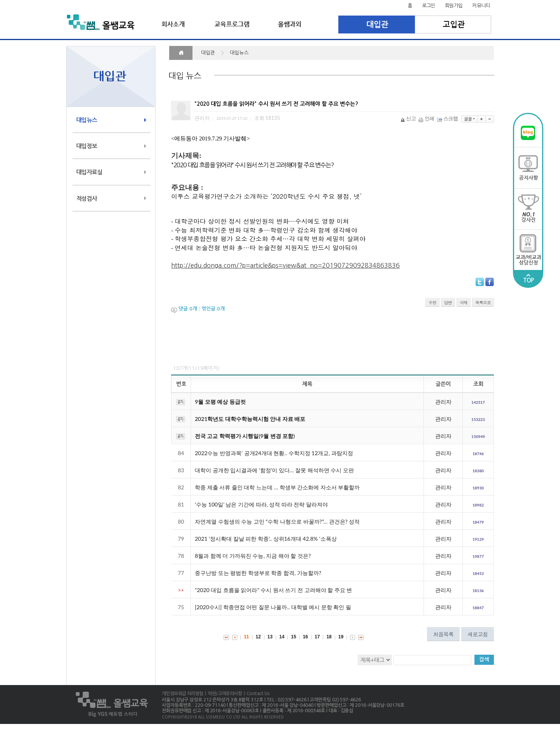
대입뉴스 (87, 120)
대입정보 (87, 146)
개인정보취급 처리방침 (182, 694)
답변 (448, 302)
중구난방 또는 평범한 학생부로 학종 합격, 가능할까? (258, 573)
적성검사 (87, 199)
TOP (528, 279)
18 (329, 637)
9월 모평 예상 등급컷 (220, 402)
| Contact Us (256, 694)
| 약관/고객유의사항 (222, 694)
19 (341, 637)
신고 (409, 118)
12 (258, 637)
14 (282, 637)
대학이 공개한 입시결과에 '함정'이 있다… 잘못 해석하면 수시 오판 (274, 470)
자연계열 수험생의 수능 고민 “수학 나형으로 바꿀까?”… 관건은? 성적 (277, 521)
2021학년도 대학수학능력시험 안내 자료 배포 (250, 419)
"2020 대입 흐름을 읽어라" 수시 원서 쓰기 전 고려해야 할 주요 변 (273, 590)
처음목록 (443, 634)
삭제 (464, 302)
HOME (181, 53)
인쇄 (427, 118)
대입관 (377, 25)
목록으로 (483, 302)
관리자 (443, 402)
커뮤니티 (481, 6)
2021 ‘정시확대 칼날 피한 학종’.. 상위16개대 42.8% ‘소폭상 (266, 539)
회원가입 (454, 6)
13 (270, 637)
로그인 (429, 6)
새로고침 (478, 634)
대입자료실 (89, 172)
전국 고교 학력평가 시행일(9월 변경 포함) (245, 436)
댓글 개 (188, 309)
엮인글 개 (213, 309)
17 (317, 637)
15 (293, 637)
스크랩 (448, 118)
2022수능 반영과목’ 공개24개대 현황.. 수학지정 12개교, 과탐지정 (274, 453)
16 (305, 637)
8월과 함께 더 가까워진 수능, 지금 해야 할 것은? (253, 556)
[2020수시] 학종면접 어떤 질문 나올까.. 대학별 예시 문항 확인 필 (273, 607)
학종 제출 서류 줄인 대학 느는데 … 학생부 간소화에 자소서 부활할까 (277, 487)
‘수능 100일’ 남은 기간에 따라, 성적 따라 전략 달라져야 (261, 504)
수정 (432, 302)
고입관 (453, 25)
